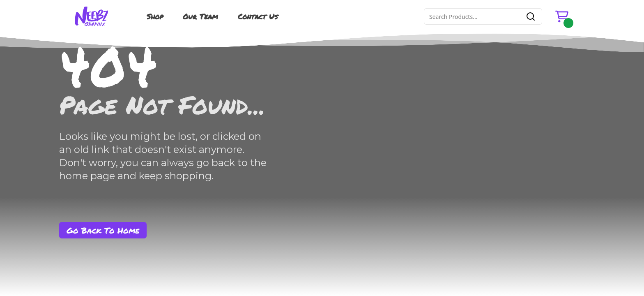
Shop (155, 16)
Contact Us (258, 16)
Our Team (200, 16)
